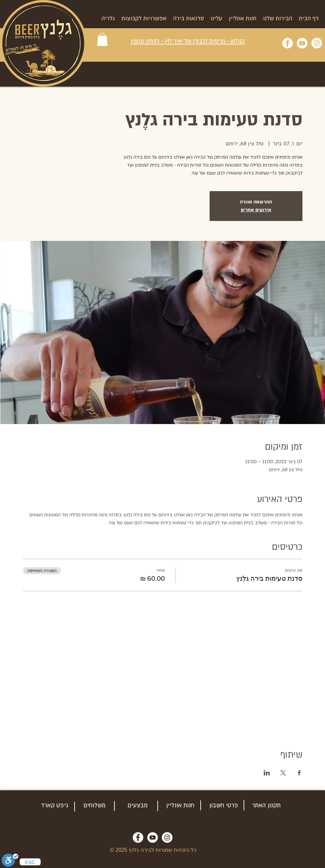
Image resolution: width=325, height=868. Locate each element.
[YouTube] (302, 43)
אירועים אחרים (256, 210)
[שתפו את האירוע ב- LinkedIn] (267, 773)
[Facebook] (288, 43)
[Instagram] (317, 43)
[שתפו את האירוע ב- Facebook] (299, 773)
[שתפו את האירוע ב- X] (283, 773)
